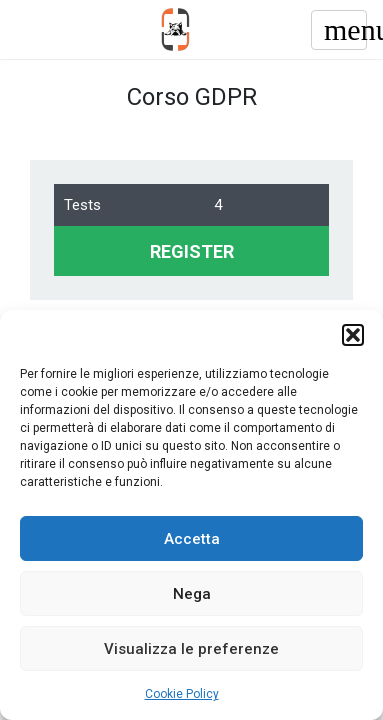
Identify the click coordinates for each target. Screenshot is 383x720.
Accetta (192, 539)
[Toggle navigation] (339, 30)
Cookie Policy (182, 694)
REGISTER (192, 251)
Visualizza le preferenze (191, 649)
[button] (353, 335)
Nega (192, 594)
